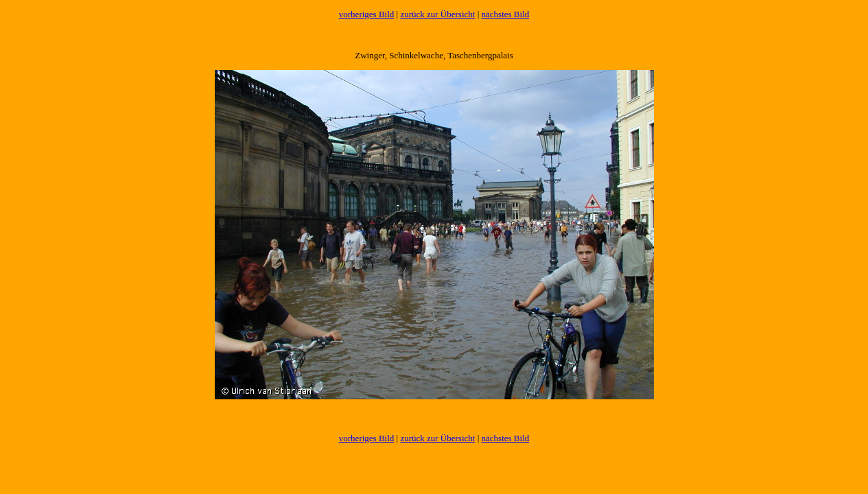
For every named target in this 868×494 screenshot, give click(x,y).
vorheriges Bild (367, 14)
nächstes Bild (506, 14)
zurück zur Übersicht (437, 14)
